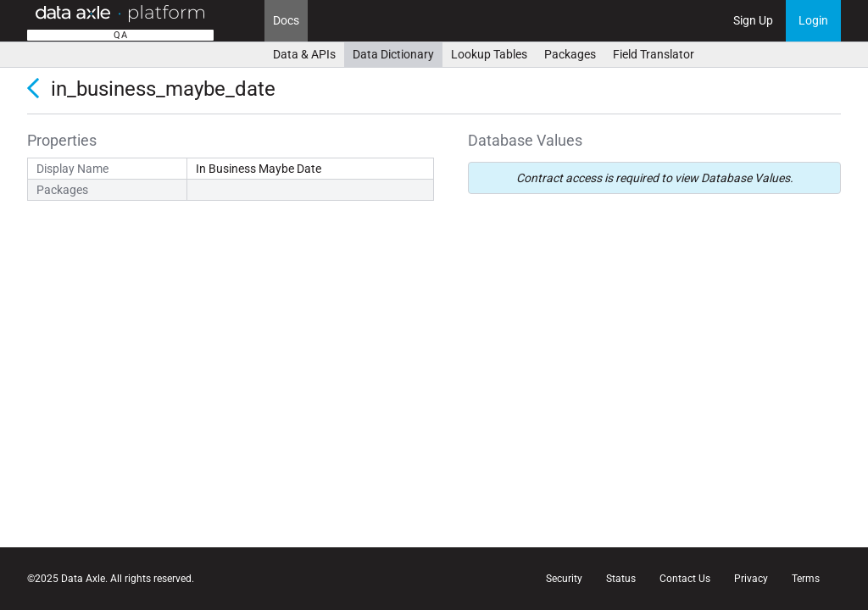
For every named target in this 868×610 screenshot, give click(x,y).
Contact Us (685, 579)
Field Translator (654, 54)
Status (621, 579)
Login (813, 20)
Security (564, 579)
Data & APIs (304, 54)
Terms (806, 579)
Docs (286, 20)
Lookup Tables (489, 54)
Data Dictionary (393, 54)
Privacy (751, 579)
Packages (570, 54)
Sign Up (753, 20)
